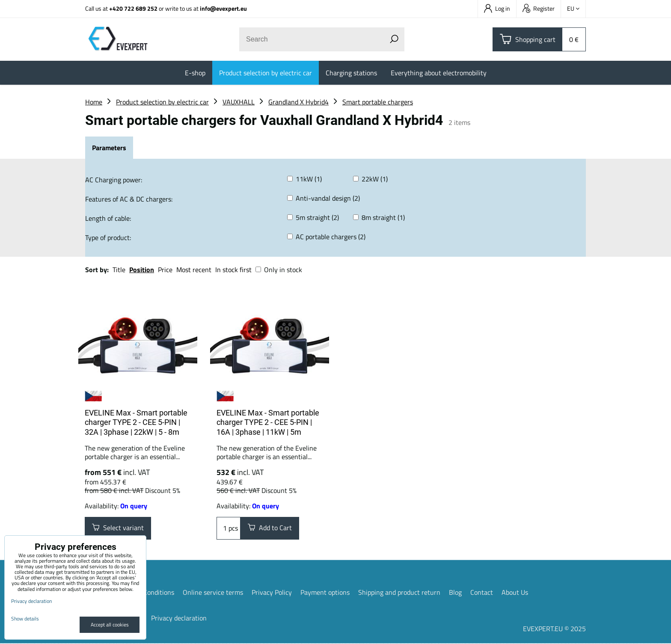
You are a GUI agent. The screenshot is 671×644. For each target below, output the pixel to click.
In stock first (233, 270)
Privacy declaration (179, 618)
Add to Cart (270, 528)
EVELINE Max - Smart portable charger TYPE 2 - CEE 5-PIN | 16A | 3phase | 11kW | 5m (268, 422)
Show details (25, 619)
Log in (497, 8)
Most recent (194, 270)
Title (119, 270)
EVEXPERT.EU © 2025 (554, 629)
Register (539, 8)
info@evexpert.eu (223, 8)
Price (165, 270)
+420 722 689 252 (133, 8)
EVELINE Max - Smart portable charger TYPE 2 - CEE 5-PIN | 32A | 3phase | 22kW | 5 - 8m (136, 422)
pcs (229, 528)
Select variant (118, 528)
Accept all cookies (110, 625)
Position (142, 270)
